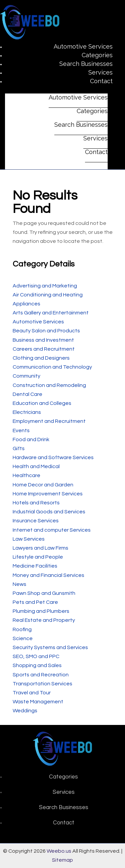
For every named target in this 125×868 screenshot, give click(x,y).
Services (100, 72)
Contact (101, 81)
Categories (97, 55)
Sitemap (62, 860)
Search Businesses (86, 64)
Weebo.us (59, 851)
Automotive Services (83, 46)
